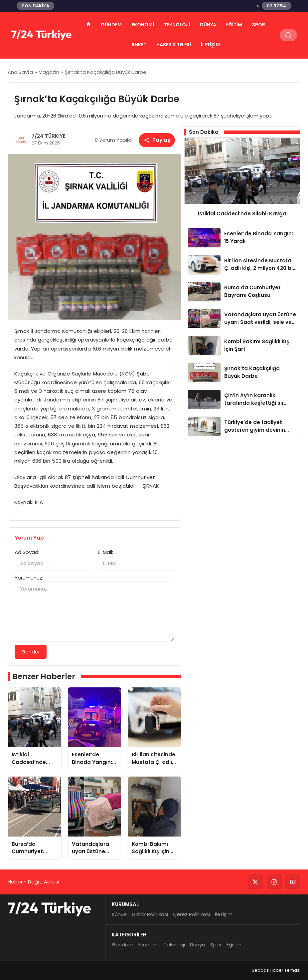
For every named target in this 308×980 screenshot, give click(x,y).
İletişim (210, 45)
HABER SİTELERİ (174, 45)
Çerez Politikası (191, 914)
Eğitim (234, 25)
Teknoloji (177, 25)
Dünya (208, 25)
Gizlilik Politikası (150, 914)
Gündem (111, 25)
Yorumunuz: (29, 578)
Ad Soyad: (27, 552)
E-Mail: (105, 552)
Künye (119, 914)
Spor (259, 25)
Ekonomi (143, 25)
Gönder (31, 652)
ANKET (139, 45)
